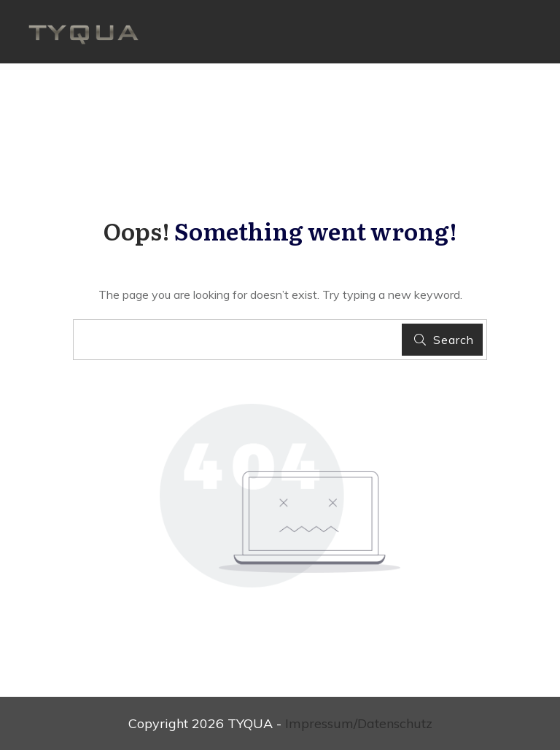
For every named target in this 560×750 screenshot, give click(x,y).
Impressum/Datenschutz (359, 723)
